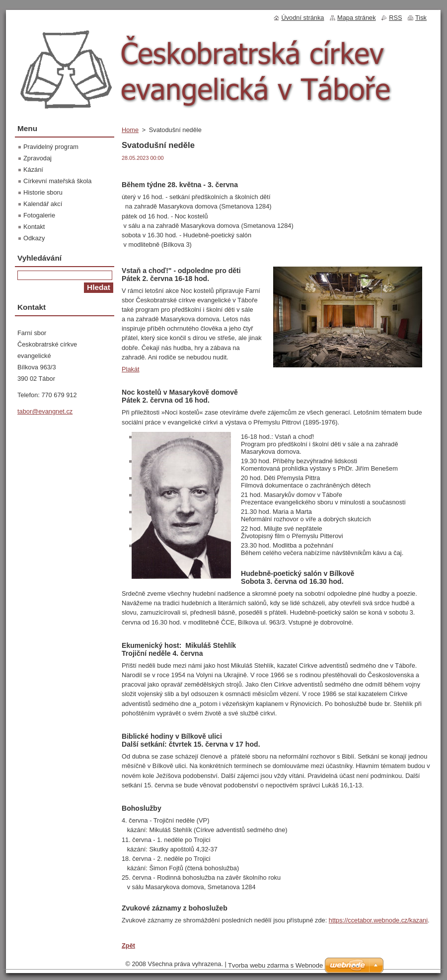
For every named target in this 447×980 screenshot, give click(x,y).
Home (130, 130)
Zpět (128, 945)
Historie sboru (43, 192)
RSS (395, 18)
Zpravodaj (37, 158)
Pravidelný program (51, 147)
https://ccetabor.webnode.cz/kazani (378, 920)
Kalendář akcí (43, 204)
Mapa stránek (357, 18)
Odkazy (34, 238)
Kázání (33, 170)
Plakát (131, 369)
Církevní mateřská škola (57, 181)
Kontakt (34, 227)
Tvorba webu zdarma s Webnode (275, 965)
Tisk (421, 18)
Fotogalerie (39, 215)
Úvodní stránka (302, 18)
